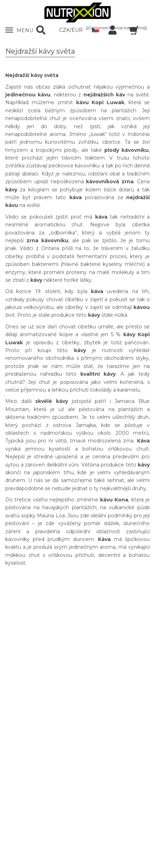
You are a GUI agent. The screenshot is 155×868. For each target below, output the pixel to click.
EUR (77, 30)
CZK (64, 30)
